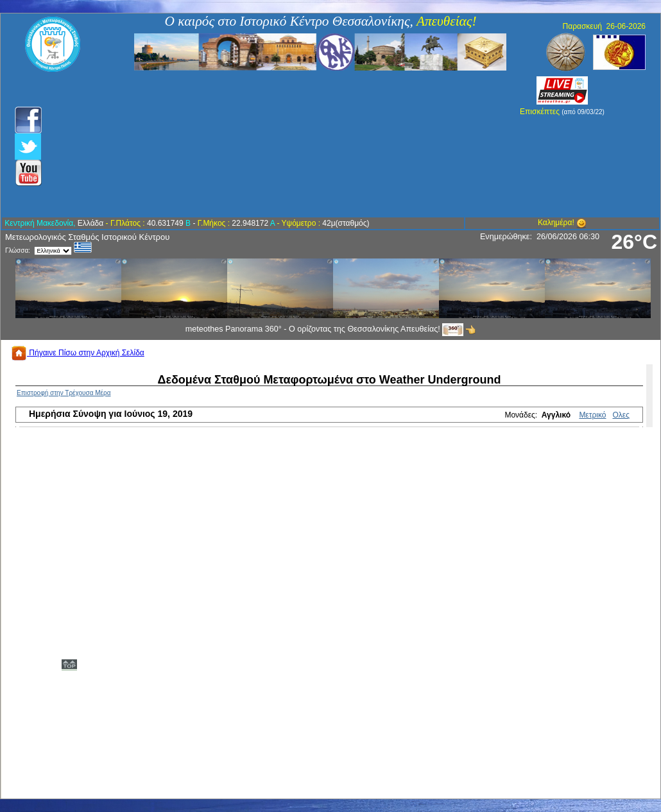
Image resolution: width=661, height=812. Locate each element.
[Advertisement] (262, 144)
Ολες (621, 415)
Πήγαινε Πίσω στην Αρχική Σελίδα (78, 353)
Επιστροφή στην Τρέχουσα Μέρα (64, 393)
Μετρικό (592, 415)
